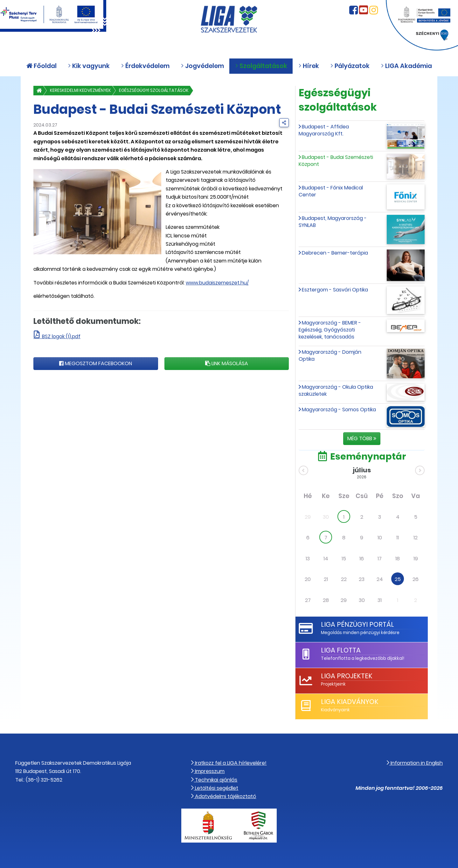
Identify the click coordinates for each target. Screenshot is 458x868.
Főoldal (42, 66)
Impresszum (208, 771)
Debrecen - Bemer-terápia (335, 253)
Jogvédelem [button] (202, 66)
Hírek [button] (309, 66)
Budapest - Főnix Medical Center (331, 191)
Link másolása (227, 363)
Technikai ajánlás (214, 780)
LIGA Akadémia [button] (406, 66)
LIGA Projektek (347, 676)
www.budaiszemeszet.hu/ (217, 283)
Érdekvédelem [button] (145, 66)
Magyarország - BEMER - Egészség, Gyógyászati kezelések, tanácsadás (330, 330)
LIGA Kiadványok (350, 702)
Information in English (415, 763)
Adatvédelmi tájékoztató (224, 796)
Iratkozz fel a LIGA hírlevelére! (229, 763)
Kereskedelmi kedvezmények (80, 90)
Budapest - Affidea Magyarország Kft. (324, 130)
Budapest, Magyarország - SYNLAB (333, 222)
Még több (362, 438)
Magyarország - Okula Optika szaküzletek (336, 390)
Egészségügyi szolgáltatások (154, 90)
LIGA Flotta (341, 650)
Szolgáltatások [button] (261, 66)
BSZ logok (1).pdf (61, 336)
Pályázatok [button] (350, 66)
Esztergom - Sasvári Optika (335, 290)
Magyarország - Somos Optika (339, 410)
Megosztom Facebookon (96, 363)
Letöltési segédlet (215, 788)
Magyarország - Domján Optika (330, 355)
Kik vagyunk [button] (89, 66)
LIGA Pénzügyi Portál (357, 624)
